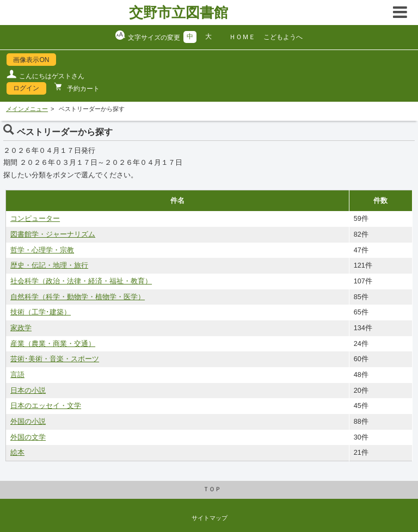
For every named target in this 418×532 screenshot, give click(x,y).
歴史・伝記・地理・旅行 (49, 265)
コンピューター (35, 219)
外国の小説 (28, 422)
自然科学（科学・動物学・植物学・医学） (78, 297)
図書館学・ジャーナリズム (53, 234)
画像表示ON (31, 60)
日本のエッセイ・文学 (46, 406)
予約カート (82, 89)
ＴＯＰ (212, 489)
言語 (17, 375)
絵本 (17, 453)
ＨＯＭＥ (242, 37)
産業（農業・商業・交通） (53, 344)
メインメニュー (27, 109)
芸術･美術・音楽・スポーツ (55, 359)
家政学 (21, 328)
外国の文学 (28, 437)
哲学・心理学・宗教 (42, 250)
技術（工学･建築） (41, 312)
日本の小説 (28, 391)
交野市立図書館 (179, 13)
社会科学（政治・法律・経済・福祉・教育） (81, 281)
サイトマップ (210, 518)
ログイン (26, 88)
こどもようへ (283, 37)
